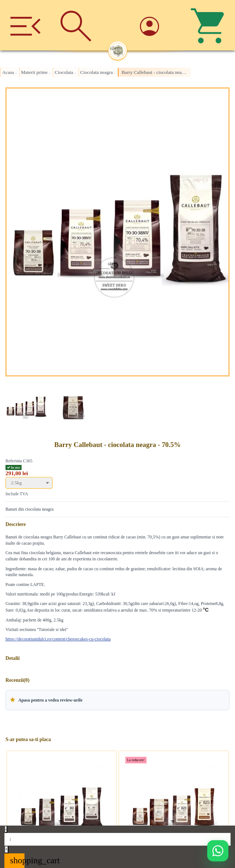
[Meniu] (25, 25)
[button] (117, 700)
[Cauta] (76, 25)
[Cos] (210, 25)
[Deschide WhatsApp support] (218, 851)
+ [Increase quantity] (6, 849)
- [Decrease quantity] (6, 829)
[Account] (159, 25)
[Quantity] (117, 839)
